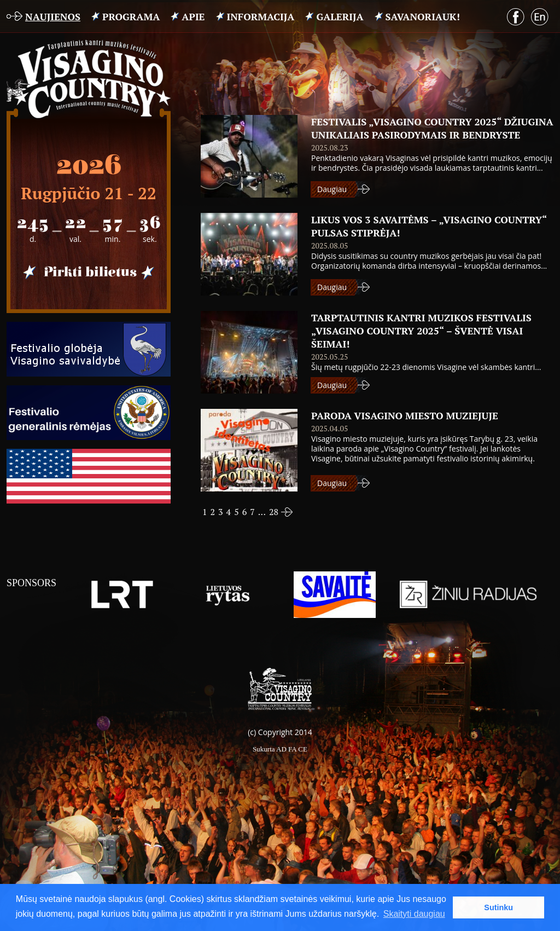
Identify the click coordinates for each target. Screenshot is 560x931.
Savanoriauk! (423, 16)
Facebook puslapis (516, 17)
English (540, 17)
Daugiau (332, 189)
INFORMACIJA (261, 16)
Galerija (340, 16)
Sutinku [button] (498, 907)
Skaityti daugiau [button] (414, 914)
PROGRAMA (131, 16)
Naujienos (53, 16)
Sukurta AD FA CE (280, 749)
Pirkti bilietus (89, 273)
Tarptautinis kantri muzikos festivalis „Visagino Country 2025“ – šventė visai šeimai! (421, 331)
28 (274, 512)
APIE (193, 16)
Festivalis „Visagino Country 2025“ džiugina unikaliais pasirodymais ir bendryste (432, 128)
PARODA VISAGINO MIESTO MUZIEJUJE (405, 415)
